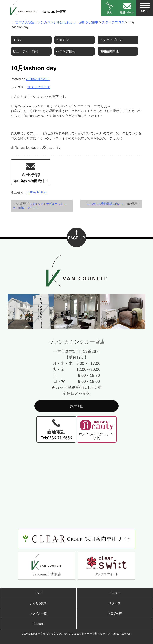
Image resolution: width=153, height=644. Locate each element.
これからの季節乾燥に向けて (105, 204)
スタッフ (115, 603)
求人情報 (38, 624)
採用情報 (76, 406)
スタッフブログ (39, 87)
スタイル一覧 (38, 613)
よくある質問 (38, 603)
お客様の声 (115, 613)
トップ (38, 593)
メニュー (115, 593)
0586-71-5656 (37, 192)
